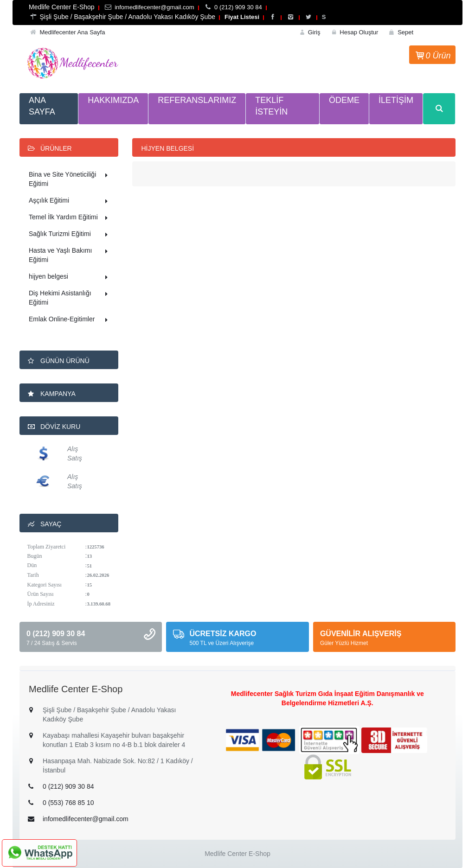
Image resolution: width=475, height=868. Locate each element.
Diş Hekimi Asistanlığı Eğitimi (70, 298)
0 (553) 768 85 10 (68, 803)
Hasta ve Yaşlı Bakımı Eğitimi (70, 255)
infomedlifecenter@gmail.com (86, 819)
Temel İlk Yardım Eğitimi (70, 218)
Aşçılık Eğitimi (70, 201)
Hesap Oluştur (354, 32)
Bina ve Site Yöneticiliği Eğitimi (70, 179)
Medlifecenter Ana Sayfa (72, 32)
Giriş (309, 32)
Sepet (400, 32)
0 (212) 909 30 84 (68, 786)
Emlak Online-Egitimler (70, 320)
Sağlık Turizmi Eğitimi (70, 235)
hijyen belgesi (70, 277)
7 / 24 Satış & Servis (52, 643)
